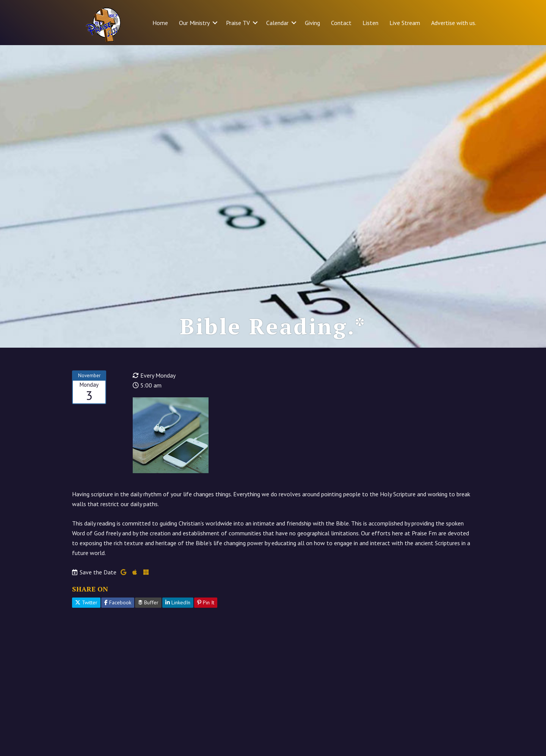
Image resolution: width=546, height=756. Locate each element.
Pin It (206, 602)
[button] (215, 23)
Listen (370, 23)
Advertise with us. (454, 23)
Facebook (118, 602)
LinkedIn (178, 602)
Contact (341, 23)
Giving (312, 23)
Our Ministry (194, 23)
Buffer (148, 602)
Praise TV (238, 23)
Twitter (86, 602)
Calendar (277, 23)
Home (160, 23)
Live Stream (405, 23)
